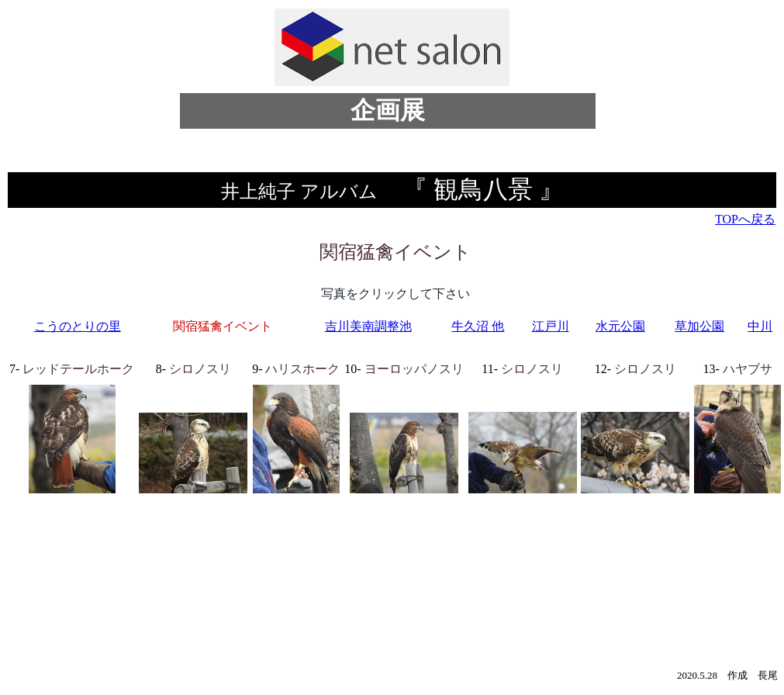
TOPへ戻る (745, 219)
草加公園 (699, 326)
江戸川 (551, 326)
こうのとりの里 (78, 326)
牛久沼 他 (478, 326)
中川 (760, 326)
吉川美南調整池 (368, 326)
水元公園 (620, 326)
